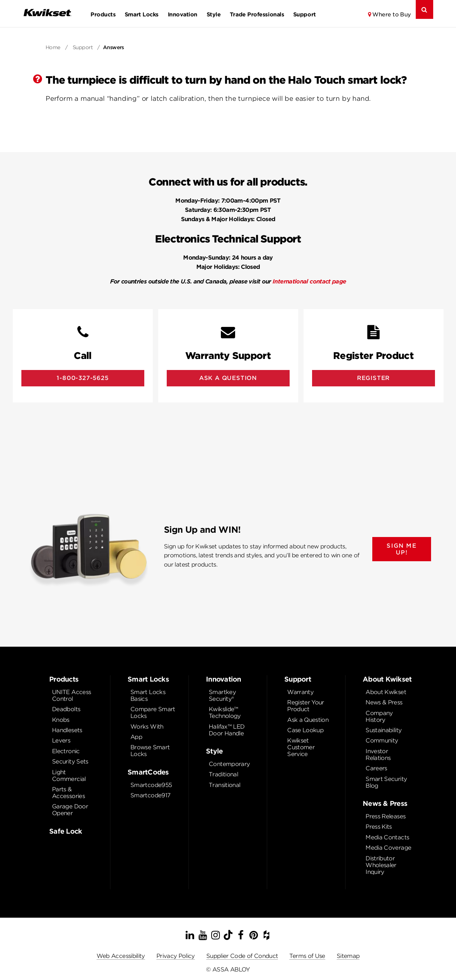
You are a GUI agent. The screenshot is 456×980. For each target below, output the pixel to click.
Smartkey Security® (222, 695)
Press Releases (385, 816)
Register (373, 378)
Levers (61, 741)
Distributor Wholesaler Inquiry (381, 865)
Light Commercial (69, 776)
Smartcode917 (150, 795)
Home (53, 47)
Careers (376, 768)
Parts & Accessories (68, 793)
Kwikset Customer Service (301, 747)
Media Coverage (388, 848)
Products (103, 14)
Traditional (223, 774)
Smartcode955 (151, 785)
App (136, 737)
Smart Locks (142, 14)
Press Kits (379, 827)
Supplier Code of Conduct (242, 956)
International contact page (309, 282)
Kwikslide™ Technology (225, 713)
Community (382, 741)
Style (214, 14)
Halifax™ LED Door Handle (227, 730)
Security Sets (70, 762)
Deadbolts (66, 709)
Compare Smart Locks (153, 713)
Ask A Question (228, 378)
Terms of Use (307, 956)
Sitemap (348, 956)
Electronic (66, 751)
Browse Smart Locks (150, 751)
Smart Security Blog (386, 782)
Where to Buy (392, 14)
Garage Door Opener (70, 810)
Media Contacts (387, 837)
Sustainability (384, 730)
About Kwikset (386, 692)
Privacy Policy (176, 956)
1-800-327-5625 (82, 378)
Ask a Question (308, 720)
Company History (379, 716)
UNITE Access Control (71, 695)
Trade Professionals (257, 14)
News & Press (384, 702)
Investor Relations (378, 755)
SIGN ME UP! (401, 549)
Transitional (224, 785)
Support (305, 14)
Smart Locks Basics (148, 695)
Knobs (61, 720)
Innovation (183, 14)
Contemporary (229, 764)
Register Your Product (306, 706)
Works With (147, 727)
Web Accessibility (121, 956)
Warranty (300, 692)
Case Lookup (305, 730)
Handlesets (67, 730)
